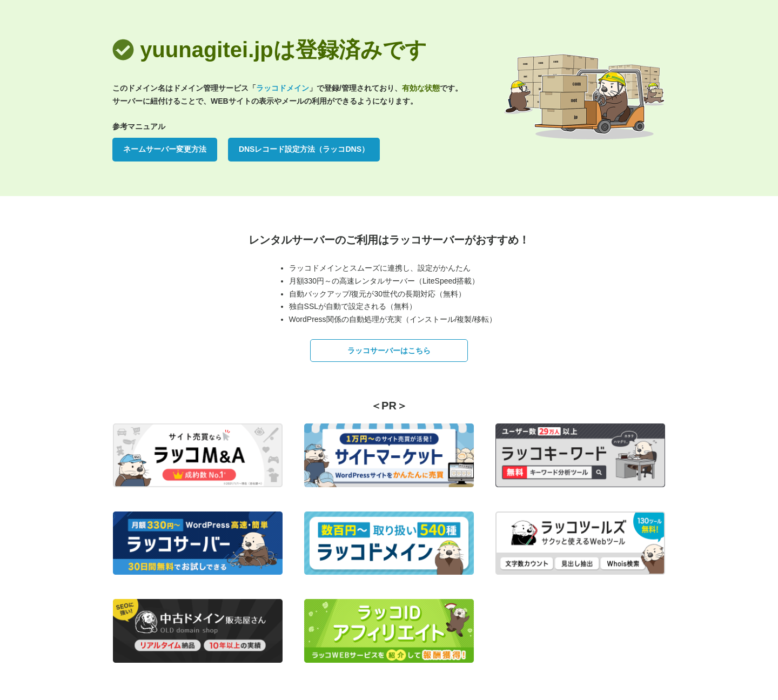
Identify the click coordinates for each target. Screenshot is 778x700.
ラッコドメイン (283, 88)
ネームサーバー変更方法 (165, 149)
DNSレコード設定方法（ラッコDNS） (304, 149)
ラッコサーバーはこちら (389, 351)
